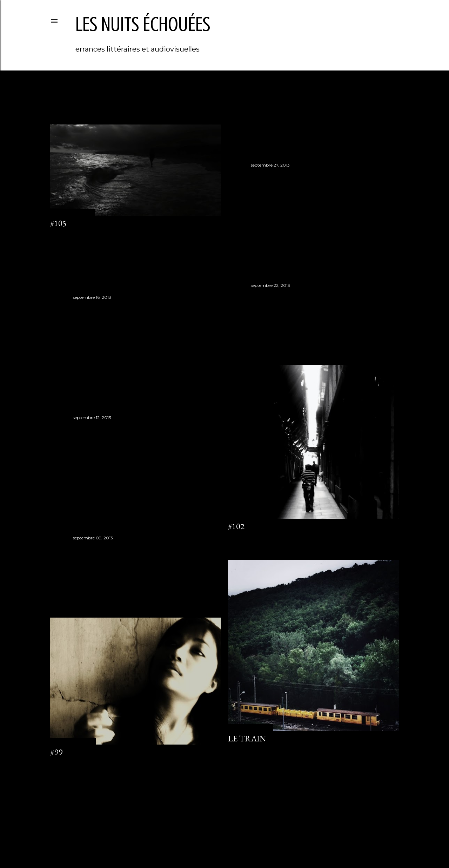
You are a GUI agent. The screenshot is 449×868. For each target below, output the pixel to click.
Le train (247, 738)
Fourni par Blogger (224, 835)
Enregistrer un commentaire (79, 234)
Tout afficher (371, 97)
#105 (58, 223)
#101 (81, 428)
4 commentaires (245, 749)
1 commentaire (65, 763)
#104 (259, 176)
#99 (56, 752)
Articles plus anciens (369, 792)
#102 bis (88, 308)
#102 (236, 526)
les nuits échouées (143, 24)
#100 (81, 549)
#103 (259, 296)
